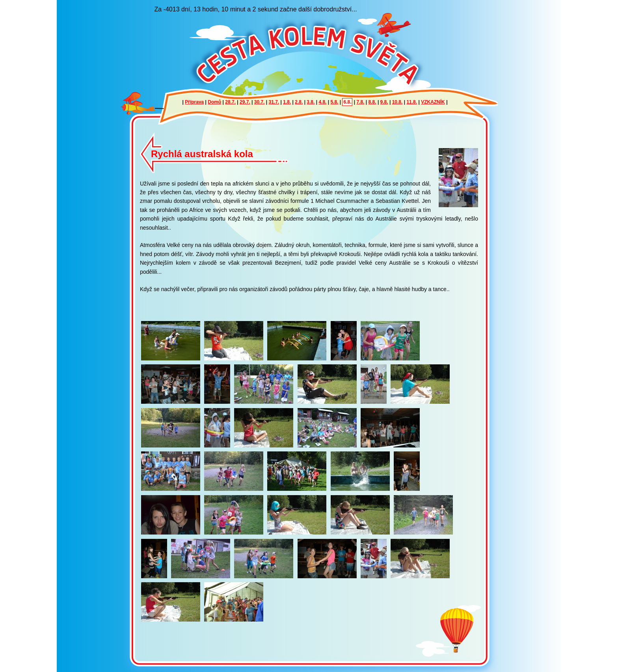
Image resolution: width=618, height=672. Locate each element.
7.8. (361, 102)
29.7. (245, 102)
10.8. (397, 102)
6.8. (347, 102)
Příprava (194, 102)
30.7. (260, 102)
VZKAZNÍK (433, 102)
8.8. (372, 102)
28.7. (230, 102)
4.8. (322, 102)
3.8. (311, 102)
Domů (214, 102)
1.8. (287, 102)
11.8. (412, 102)
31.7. (274, 102)
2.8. (299, 102)
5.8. (334, 102)
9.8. (384, 102)
